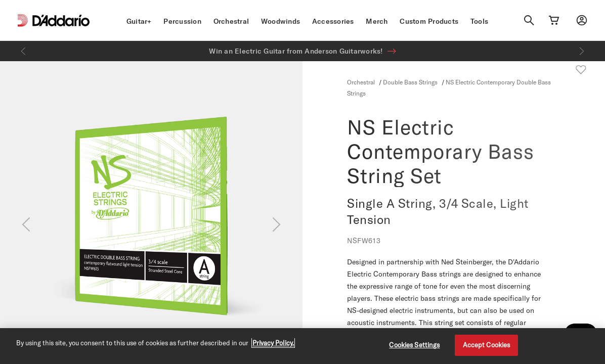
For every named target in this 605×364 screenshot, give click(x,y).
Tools (479, 21)
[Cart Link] (554, 20)
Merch (377, 21)
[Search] (529, 20)
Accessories (333, 21)
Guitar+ (139, 21)
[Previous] (23, 51)
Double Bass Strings (410, 82)
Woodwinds (280, 21)
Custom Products (429, 21)
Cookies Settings (414, 345)
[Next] (582, 51)
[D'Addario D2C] (61, 20)
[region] (303, 346)
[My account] (582, 20)
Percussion (182, 21)
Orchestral (231, 21)
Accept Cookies (487, 345)
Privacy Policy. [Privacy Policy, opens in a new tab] (273, 343)
